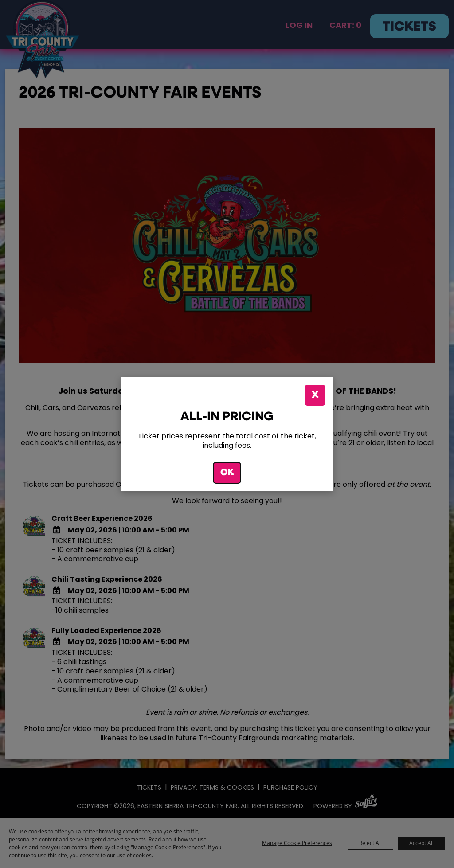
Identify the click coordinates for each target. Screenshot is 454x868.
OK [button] (227, 473)
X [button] (315, 395)
